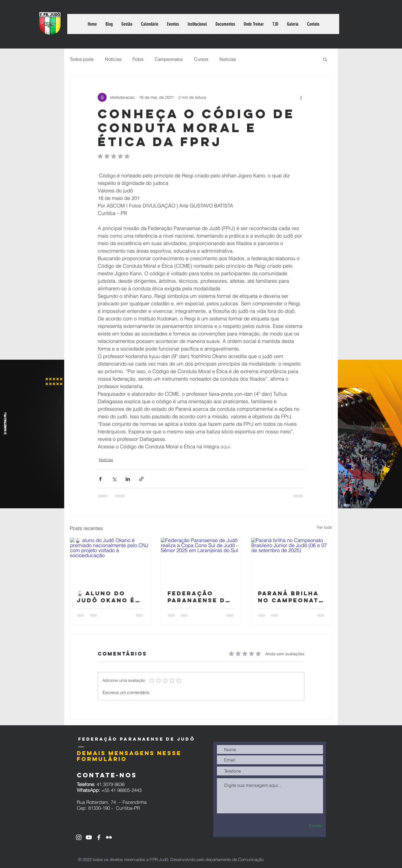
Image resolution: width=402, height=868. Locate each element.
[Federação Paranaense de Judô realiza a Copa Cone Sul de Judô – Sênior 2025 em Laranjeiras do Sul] (201, 560)
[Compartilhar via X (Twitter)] (114, 479)
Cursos (201, 59)
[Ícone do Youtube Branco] (89, 837)
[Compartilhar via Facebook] (100, 479)
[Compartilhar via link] (141, 479)
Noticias (228, 59)
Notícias (113, 59)
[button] (325, 59)
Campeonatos (169, 59)
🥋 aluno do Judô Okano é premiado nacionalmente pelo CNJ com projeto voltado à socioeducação (110, 597)
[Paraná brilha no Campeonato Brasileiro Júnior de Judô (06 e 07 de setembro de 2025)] (292, 560)
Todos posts (82, 59)
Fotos (138, 59)
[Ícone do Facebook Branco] (99, 837)
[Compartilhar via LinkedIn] (128, 479)
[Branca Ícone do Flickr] (109, 837)
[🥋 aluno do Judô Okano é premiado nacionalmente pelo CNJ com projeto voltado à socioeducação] (110, 560)
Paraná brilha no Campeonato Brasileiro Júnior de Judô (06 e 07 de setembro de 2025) (291, 597)
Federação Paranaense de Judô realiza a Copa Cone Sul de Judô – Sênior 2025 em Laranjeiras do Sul (201, 597)
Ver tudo (325, 527)
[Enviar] (306, 826)
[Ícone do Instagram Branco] (79, 837)
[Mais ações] (301, 97)
